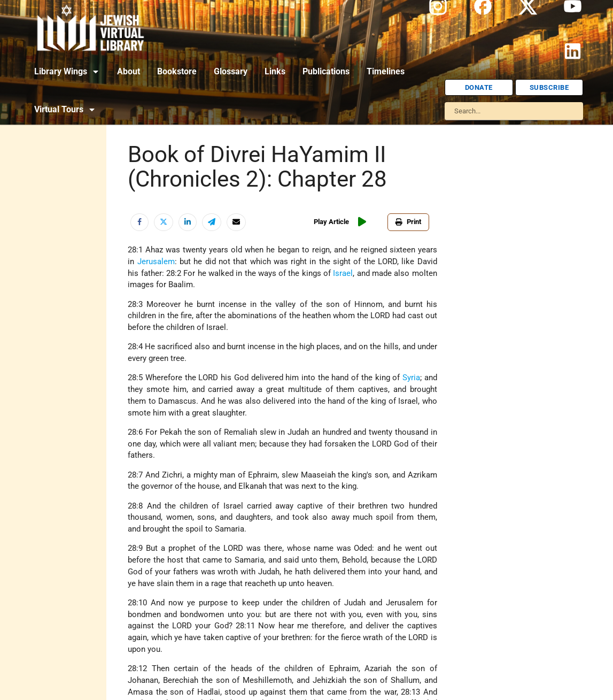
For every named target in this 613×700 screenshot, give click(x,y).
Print (408, 222)
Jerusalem (156, 262)
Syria (411, 378)
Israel (343, 274)
